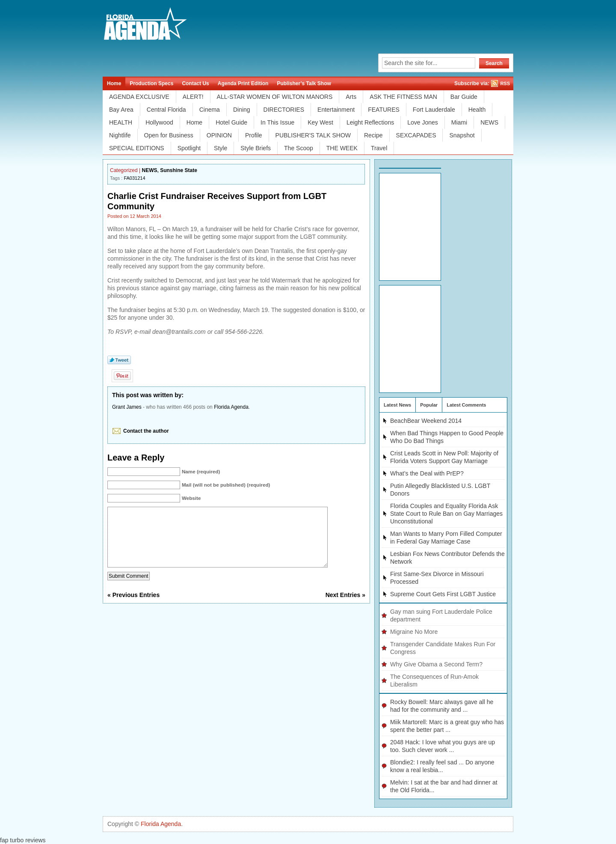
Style (221, 148)
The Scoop (299, 148)
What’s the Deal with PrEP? (427, 473)
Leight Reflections (370, 122)
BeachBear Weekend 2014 (426, 421)
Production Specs (151, 83)
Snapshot (462, 135)
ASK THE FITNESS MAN (403, 97)
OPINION (219, 135)
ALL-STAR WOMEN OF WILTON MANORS (275, 97)
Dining (242, 110)
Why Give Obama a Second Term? (436, 664)
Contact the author (146, 431)
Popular (429, 405)
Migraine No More (414, 632)
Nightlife (120, 135)
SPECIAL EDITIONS (137, 148)
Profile (254, 135)
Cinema (210, 110)
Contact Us (195, 83)
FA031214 (134, 178)
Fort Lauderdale (434, 110)
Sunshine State (179, 170)
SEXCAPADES (416, 135)
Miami (459, 122)
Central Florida (166, 110)
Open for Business (169, 135)
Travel (379, 148)
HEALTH (121, 122)
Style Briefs (256, 148)
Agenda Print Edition (243, 83)
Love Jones (423, 122)
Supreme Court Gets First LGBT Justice (443, 594)
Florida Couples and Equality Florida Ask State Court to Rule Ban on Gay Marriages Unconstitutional (446, 514)
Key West (320, 122)
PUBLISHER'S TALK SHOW (313, 135)
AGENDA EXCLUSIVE (139, 97)
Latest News (397, 405)
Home (114, 83)
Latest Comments (466, 405)
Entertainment (336, 110)
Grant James (127, 407)
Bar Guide (464, 97)
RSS (505, 83)
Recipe (373, 135)
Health (477, 110)
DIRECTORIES (284, 110)
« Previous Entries (133, 608)
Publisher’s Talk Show (304, 83)
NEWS (489, 122)
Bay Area (121, 110)
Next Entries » (345, 608)
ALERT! (193, 97)
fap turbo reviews (23, 840)
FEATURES (384, 110)
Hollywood (159, 122)
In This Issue (277, 122)
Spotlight (189, 148)
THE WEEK (342, 148)
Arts (351, 97)
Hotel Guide (231, 122)
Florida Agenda (231, 407)
